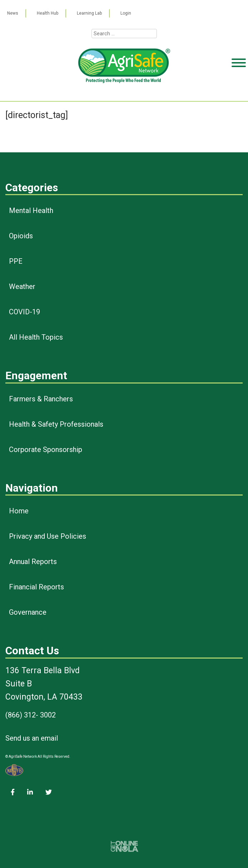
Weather (22, 286)
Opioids (21, 236)
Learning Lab (89, 13)
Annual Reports (33, 562)
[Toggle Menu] (239, 90)
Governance (28, 612)
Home (19, 511)
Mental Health (31, 210)
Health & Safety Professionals (56, 424)
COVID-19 (24, 312)
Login (126, 13)
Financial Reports (36, 587)
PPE (16, 261)
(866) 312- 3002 (31, 715)
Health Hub (48, 13)
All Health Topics (36, 337)
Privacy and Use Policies (48, 536)
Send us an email (32, 738)
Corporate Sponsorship (46, 450)
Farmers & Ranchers (41, 399)
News (13, 13)
